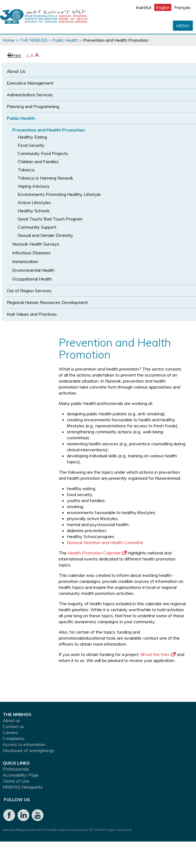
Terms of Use (16, 781)
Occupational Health (32, 279)
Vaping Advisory (34, 186)
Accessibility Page (21, 775)
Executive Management (30, 83)
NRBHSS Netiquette (23, 787)
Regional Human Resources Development (47, 302)
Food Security (31, 145)
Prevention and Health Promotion (49, 130)
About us (11, 720)
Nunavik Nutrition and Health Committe (105, 542)
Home (9, 40)
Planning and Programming (33, 106)
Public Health (65, 40)
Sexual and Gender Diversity (45, 235)
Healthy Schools (34, 211)
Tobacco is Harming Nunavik (45, 178)
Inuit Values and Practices (32, 314)
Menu (183, 26)
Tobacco (26, 170)
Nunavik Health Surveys (36, 244)
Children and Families (38, 162)
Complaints (14, 738)
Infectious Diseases (31, 253)
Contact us (13, 726)
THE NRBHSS (33, 40)
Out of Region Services (29, 291)
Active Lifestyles (34, 202)
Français (182, 7)
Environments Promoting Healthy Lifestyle (59, 194)
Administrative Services (30, 95)
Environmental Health (33, 270)
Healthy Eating (32, 137)
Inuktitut (144, 7)
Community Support (37, 227)
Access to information (24, 744)
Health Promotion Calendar (97, 553)
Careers (10, 732)
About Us (16, 71)
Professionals (16, 769)
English (163, 7)
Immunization (25, 261)
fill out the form (158, 654)
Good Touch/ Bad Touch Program (50, 219)
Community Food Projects (43, 153)
